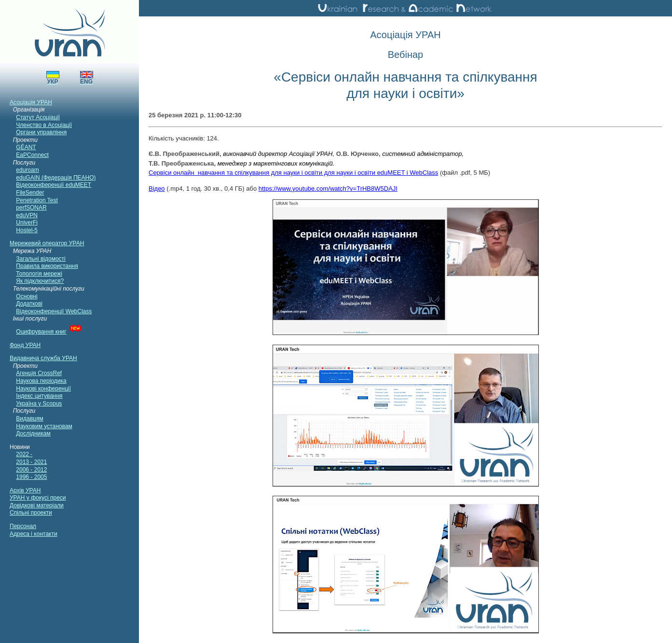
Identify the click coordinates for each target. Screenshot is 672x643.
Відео (157, 189)
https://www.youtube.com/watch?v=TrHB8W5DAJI (328, 189)
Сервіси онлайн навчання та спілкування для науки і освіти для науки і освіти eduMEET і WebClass (293, 173)
